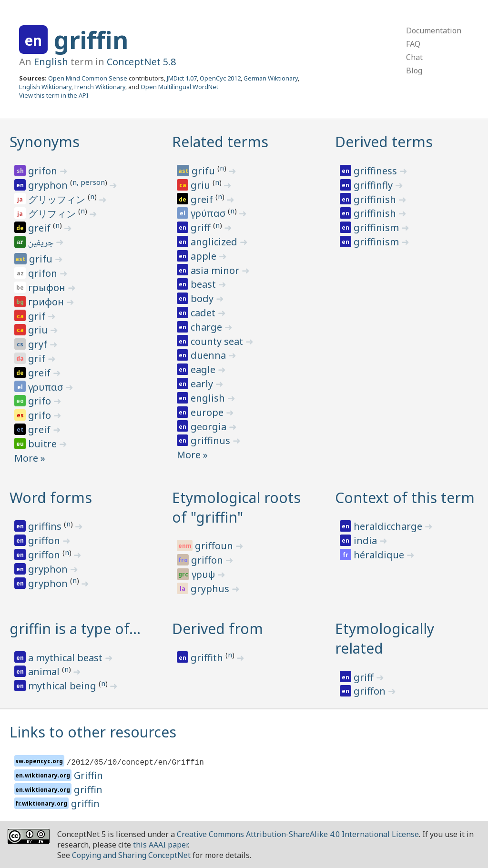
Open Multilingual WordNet (179, 87)
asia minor (216, 270)
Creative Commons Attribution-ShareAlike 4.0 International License (298, 834)
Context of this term (405, 498)
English (51, 62)
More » (30, 458)
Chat (414, 57)
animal (45, 671)
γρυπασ (47, 387)
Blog (414, 71)
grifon (44, 171)
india (366, 540)
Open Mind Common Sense (88, 78)
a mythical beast (66, 658)
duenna (209, 355)
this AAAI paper (160, 845)
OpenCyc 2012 (220, 78)
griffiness (376, 171)
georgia (210, 427)
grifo (41, 401)
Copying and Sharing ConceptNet (131, 855)
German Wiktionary (271, 78)
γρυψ (204, 574)
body (203, 298)
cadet (204, 313)
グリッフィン (58, 199)
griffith (208, 658)
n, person (89, 182)
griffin (91, 40)
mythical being (63, 686)
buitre (44, 444)
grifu (42, 259)
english (209, 398)
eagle (204, 369)
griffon (45, 540)
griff (202, 227)
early (203, 384)
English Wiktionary (45, 87)
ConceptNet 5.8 (141, 62)
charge (208, 327)
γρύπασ (209, 213)
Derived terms (384, 142)
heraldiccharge (389, 526)
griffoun (215, 546)
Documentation (434, 30)
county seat (218, 341)
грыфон (48, 288)
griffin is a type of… (75, 629)
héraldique (380, 555)
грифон (47, 302)
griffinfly (374, 185)
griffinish (376, 199)
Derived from (218, 629)
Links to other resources (93, 732)
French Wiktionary (100, 87)
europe (208, 412)
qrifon (44, 273)
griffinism (377, 227)
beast (204, 284)
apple (205, 256)
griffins (46, 526)
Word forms (51, 498)
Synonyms (45, 142)
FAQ (413, 44)
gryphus (211, 589)
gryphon (49, 185)
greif (41, 228)
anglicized (215, 242)
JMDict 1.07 (182, 78)
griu (39, 330)
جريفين (42, 243)
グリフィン (53, 214)
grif (38, 316)
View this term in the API (54, 95)
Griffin (88, 775)
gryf (39, 344)
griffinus (212, 440)
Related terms (220, 142)
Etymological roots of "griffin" (236, 507)
